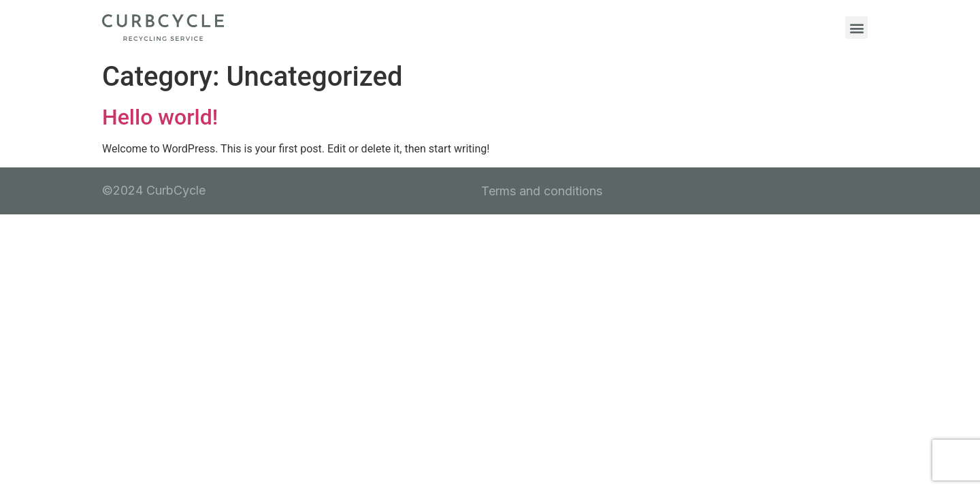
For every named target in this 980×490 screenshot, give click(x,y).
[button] (856, 28)
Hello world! (160, 117)
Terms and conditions (542, 191)
